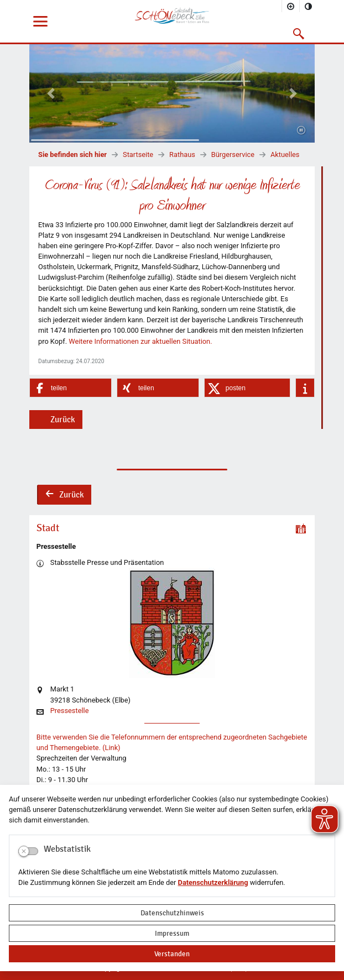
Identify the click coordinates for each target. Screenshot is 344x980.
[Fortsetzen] (301, 131)
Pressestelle (70, 711)
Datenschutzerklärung (213, 882)
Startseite (138, 154)
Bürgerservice (233, 154)
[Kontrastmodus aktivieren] (309, 6)
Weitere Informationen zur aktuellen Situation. (140, 341)
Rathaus (182, 154)
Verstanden (172, 954)
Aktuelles (285, 154)
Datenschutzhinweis (172, 913)
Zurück (63, 420)
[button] (299, 34)
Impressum (172, 933)
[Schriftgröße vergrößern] (291, 6)
